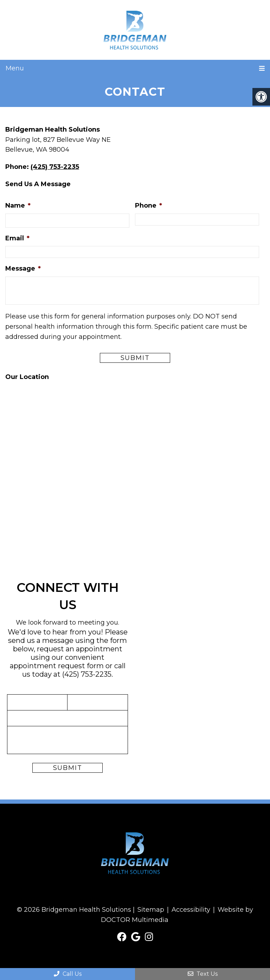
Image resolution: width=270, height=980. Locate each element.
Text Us (203, 974)
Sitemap (151, 910)
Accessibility (191, 910)
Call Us (68, 974)
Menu (15, 68)
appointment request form (57, 666)
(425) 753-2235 (55, 167)
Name (18, 206)
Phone (149, 206)
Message (23, 268)
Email (17, 238)
